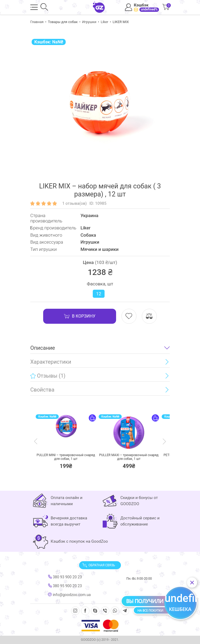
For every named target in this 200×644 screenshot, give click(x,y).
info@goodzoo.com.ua (69, 595)
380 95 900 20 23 (65, 586)
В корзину (79, 316)
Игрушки (89, 22)
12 (99, 294)
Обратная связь (99, 565)
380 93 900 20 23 (65, 577)
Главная (37, 22)
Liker (105, 22)
